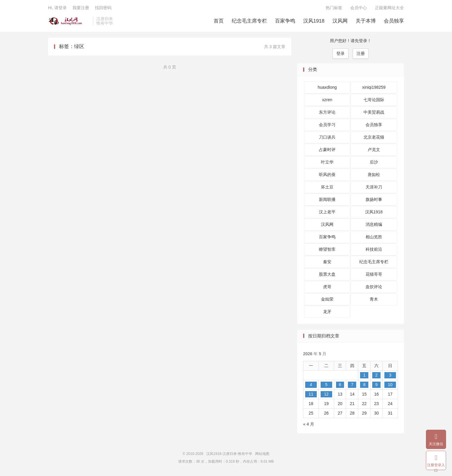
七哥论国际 (374, 100)
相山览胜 (374, 237)
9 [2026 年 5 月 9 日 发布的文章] (376, 385)
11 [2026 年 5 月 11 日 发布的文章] (311, 394)
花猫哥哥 (374, 274)
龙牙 (327, 312)
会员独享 (394, 21)
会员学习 (327, 125)
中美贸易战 (374, 112)
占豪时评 (327, 150)
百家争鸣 (285, 21)
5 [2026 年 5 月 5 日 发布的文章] (326, 385)
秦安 (327, 262)
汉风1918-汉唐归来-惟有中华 (69, 21)
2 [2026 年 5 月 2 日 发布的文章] (376, 375)
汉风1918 (314, 21)
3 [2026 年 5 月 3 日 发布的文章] (390, 375)
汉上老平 (327, 212)
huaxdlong (327, 87)
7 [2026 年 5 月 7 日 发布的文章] (352, 385)
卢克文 (374, 150)
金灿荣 (327, 299)
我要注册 (81, 8)
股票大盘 (327, 274)
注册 (361, 53)
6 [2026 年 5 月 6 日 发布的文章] (340, 385)
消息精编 (374, 224)
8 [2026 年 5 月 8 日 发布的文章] (364, 385)
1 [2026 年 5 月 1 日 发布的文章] (364, 375)
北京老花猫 (374, 137)
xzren (327, 100)
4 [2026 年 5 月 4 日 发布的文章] (311, 385)
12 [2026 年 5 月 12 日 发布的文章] (326, 394)
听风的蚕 (327, 174)
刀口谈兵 (327, 137)
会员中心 (359, 8)
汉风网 (340, 21)
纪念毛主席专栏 (249, 21)
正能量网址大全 (389, 8)
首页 (219, 21)
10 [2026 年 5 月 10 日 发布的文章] (390, 385)
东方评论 (327, 112)
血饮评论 (374, 287)
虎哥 (327, 287)
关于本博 (366, 21)
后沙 (374, 162)
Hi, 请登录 (57, 8)
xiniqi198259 (374, 87)
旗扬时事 (374, 199)
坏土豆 (327, 187)
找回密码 (103, 8)
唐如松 (374, 174)
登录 (340, 53)
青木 (374, 299)
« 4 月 (309, 424)
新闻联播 (327, 199)
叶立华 (327, 162)
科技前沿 (374, 249)
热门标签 (334, 8)
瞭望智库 (327, 249)
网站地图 (262, 454)
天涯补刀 (374, 187)
